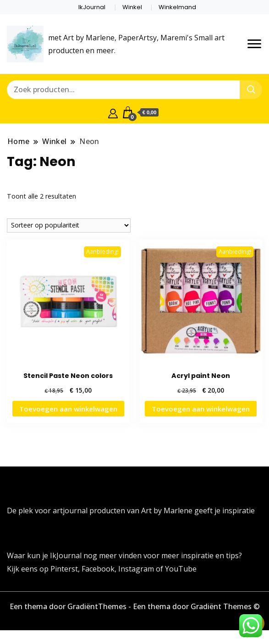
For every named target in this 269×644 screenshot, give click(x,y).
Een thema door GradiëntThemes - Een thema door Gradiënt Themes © (135, 606)
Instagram (137, 569)
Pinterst (64, 569)
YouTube (181, 569)
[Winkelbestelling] (69, 225)
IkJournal (92, 7)
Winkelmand (177, 7)
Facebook (98, 569)
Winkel (132, 7)
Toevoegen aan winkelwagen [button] (68, 409)
